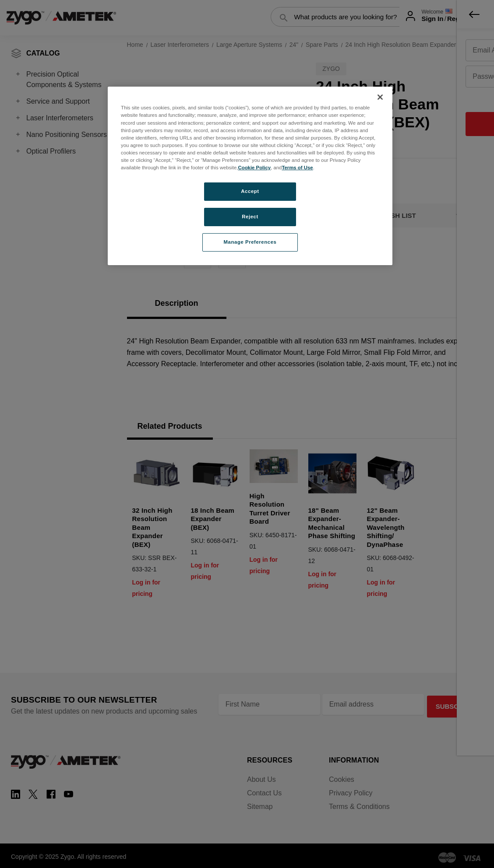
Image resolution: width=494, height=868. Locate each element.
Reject (250, 217)
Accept (250, 191)
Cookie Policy (254, 168)
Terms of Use (297, 168)
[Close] (380, 97)
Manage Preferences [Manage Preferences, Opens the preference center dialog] (250, 242)
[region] (250, 176)
